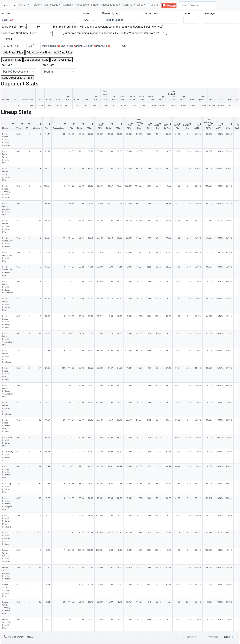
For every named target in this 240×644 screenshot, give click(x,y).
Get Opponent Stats (37, 60)
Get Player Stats (61, 60)
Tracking (153, 5)
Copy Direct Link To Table (17, 78)
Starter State (151, 13)
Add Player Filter (13, 53)
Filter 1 (8, 39)
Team (85, 13)
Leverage (209, 13)
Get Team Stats (12, 60)
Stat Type (6, 65)
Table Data (48, 65)
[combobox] (197, 5)
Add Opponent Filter (39, 53)
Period (187, 13)
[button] (24, 5)
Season (5, 13)
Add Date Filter (63, 53)
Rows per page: (14, 637)
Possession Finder (87, 5)
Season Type (110, 13)
